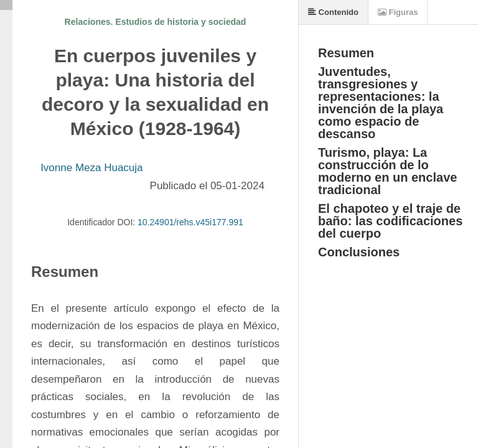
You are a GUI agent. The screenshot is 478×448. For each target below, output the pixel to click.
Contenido (333, 12)
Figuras (398, 12)
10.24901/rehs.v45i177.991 (190, 222)
